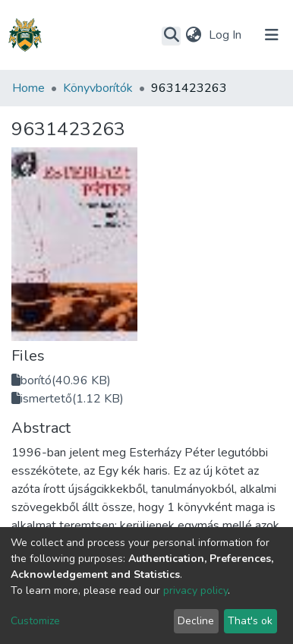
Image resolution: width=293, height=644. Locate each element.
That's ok (250, 621)
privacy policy (195, 590)
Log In (227, 35)
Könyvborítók (98, 88)
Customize (35, 621)
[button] (193, 35)
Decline (196, 621)
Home (28, 88)
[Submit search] (171, 36)
